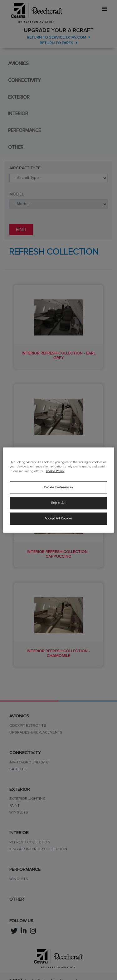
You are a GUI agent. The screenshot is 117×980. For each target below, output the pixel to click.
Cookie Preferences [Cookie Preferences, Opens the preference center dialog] (58, 487)
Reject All (58, 503)
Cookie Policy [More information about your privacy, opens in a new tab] (55, 471)
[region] (58, 490)
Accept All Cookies (59, 518)
